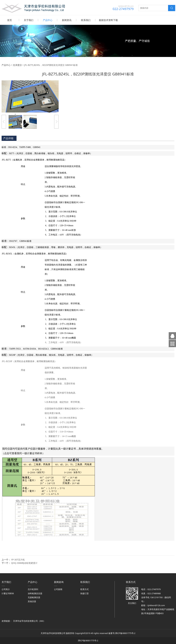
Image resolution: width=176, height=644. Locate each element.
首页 (10, 20)
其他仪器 (32, 601)
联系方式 (85, 589)
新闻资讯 (67, 20)
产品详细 (8, 138)
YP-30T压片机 (18, 559)
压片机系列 (33, 589)
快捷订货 (85, 593)
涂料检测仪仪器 (35, 593)
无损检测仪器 (34, 597)
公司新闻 (58, 589)
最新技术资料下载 (108, 20)
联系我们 (86, 20)
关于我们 (29, 20)
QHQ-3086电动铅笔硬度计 (24, 563)
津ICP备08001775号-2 (125, 633)
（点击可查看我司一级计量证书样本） (23, 453)
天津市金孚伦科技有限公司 (25, 621)
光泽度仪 (17, 65)
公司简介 (6, 589)
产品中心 (48, 20)
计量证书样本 (8, 593)
